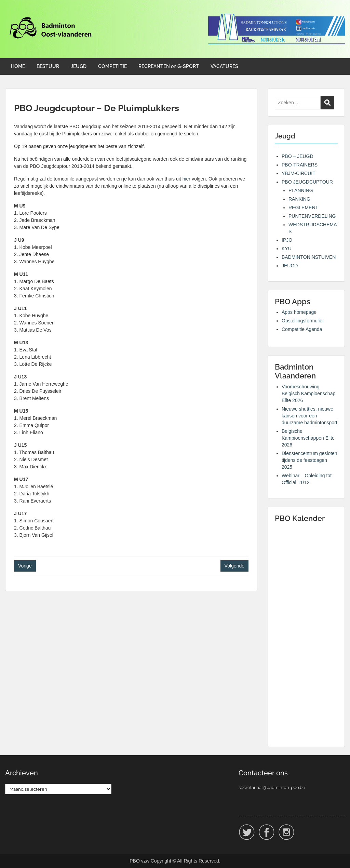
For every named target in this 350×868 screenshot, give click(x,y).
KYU (287, 249)
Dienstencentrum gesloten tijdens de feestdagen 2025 (309, 460)
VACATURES (224, 66)
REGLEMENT (303, 208)
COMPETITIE (112, 66)
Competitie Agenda (302, 329)
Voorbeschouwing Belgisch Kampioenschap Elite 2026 (308, 393)
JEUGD (79, 66)
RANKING (299, 199)
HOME (18, 66)
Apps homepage (299, 312)
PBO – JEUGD (298, 156)
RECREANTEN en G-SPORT (169, 66)
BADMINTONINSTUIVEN (309, 257)
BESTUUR (48, 66)
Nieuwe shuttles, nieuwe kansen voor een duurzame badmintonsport (309, 416)
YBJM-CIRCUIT (299, 173)
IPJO (287, 240)
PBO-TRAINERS (300, 165)
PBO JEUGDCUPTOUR (307, 182)
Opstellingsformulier (303, 321)
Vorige (25, 566)
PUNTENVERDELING (312, 216)
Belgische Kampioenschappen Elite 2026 (308, 438)
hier (186, 179)
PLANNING (301, 190)
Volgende (234, 566)
